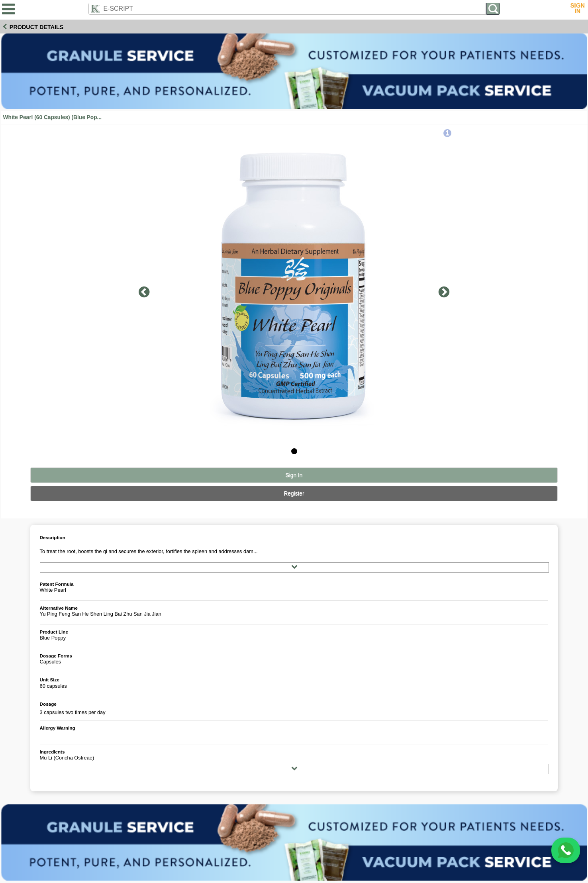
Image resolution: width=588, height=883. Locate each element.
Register (294, 493)
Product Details (37, 27)
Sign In (294, 475)
